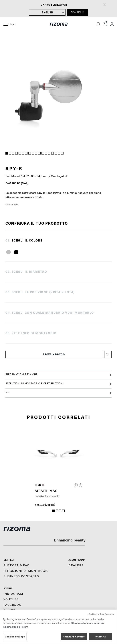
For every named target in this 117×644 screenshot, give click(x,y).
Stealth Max (46, 491)
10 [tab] (36, 154)
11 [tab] (39, 154)
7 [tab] (26, 154)
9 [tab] (33, 154)
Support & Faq (17, 565)
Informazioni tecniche (58, 375)
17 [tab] (59, 154)
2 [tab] (10, 154)
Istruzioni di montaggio (26, 571)
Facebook (12, 605)
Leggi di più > (12, 205)
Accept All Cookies (74, 636)
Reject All (100, 636)
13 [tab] (46, 154)
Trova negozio (54, 354)
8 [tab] (30, 154)
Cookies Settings (15, 636)
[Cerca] (99, 24)
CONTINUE (78, 12)
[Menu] (6, 24)
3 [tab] (13, 154)
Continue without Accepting (101, 614)
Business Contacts (21, 576)
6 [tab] (23, 154)
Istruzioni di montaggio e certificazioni (58, 384)
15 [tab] (53, 154)
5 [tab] (20, 154)
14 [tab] (49, 154)
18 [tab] (62, 154)
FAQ (58, 393)
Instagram (13, 594)
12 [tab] (43, 154)
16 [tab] (56, 154)
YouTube (11, 599)
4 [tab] (16, 154)
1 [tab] (7, 154)
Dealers (76, 565)
